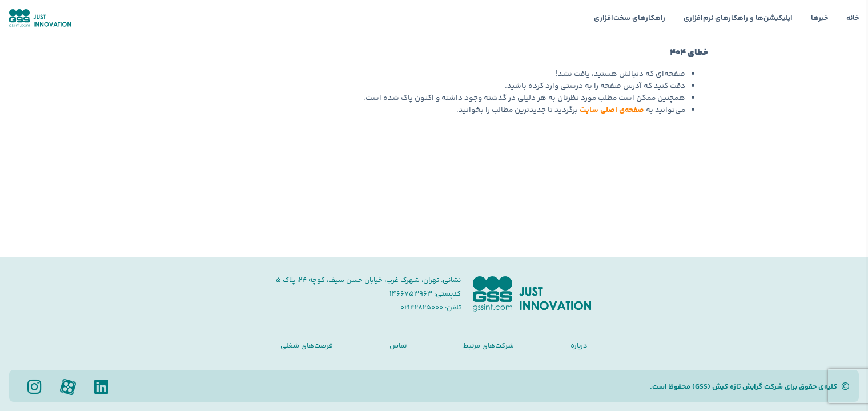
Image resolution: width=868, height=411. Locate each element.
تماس (398, 346)
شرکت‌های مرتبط (489, 346)
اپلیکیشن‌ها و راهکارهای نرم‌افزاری (738, 18)
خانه (853, 18)
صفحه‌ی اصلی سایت (612, 110)
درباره (579, 346)
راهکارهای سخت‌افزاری (630, 18)
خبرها (819, 18)
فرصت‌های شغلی (307, 346)
